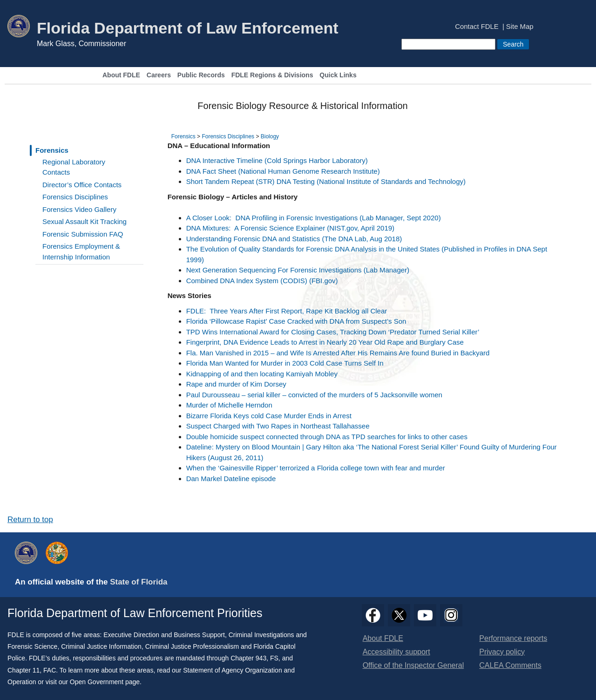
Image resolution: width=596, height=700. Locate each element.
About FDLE (121, 75)
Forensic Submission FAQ (83, 234)
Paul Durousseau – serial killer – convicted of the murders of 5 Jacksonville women (314, 395)
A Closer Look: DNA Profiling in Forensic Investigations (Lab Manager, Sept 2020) (314, 218)
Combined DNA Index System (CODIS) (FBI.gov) (262, 281)
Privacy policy (502, 652)
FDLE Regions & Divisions (272, 75)
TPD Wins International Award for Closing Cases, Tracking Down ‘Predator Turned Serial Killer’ (333, 332)
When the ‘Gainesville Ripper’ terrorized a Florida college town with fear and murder (316, 468)
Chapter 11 (24, 670)
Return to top (30, 520)
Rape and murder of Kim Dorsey (236, 384)
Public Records (201, 75)
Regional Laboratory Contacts (74, 167)
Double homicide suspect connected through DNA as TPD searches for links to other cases (327, 437)
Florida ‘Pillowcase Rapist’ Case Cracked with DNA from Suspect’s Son (296, 321)
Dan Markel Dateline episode (231, 479)
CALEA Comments (510, 665)
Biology (270, 136)
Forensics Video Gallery (79, 209)
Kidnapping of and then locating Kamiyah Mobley (262, 374)
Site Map (520, 27)
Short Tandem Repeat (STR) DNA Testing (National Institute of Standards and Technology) (326, 181)
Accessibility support (396, 652)
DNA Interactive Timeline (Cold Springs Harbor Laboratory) (277, 160)
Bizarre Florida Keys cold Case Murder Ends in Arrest (269, 416)
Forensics (52, 150)
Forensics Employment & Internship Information (81, 251)
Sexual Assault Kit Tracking (85, 221)
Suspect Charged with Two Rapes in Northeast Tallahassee (278, 426)
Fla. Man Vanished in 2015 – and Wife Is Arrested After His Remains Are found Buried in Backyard (338, 353)
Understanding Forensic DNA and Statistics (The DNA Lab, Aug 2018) (294, 239)
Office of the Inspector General (413, 665)
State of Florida (139, 582)
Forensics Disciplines (75, 197)
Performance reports (513, 638)
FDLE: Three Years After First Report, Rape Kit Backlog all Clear (287, 311)
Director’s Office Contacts (82, 185)
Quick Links (338, 75)
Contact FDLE (477, 27)
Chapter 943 (248, 658)
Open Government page (105, 682)
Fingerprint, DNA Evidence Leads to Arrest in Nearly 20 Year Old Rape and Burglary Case (325, 342)
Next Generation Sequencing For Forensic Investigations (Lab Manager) (298, 270)
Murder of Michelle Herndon (229, 405)
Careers (159, 75)
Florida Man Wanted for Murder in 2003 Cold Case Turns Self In (285, 363)
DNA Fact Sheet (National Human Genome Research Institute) (283, 171)
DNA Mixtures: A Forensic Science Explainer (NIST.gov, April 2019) (290, 228)
